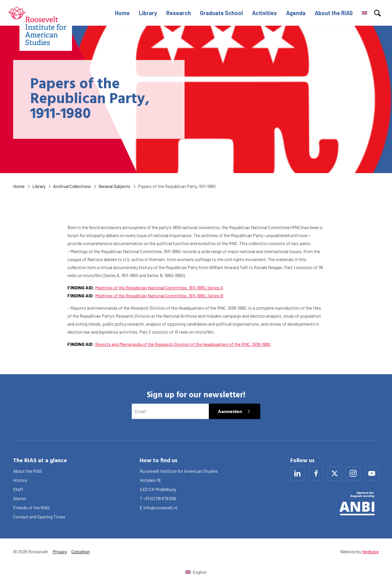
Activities (264, 13)
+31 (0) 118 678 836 (160, 498)
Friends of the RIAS (31, 507)
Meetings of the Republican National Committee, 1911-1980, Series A (159, 288)
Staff (18, 489)
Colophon (81, 551)
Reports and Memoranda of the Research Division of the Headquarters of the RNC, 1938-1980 (183, 344)
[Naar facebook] (316, 474)
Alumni (20, 498)
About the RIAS (334, 13)
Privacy (60, 551)
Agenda (296, 13)
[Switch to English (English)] (196, 572)
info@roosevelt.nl (160, 507)
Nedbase (370, 551)
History (20, 480)
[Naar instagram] (353, 474)
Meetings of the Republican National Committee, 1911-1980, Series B (159, 295)
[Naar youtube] (372, 474)
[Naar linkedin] (297, 474)
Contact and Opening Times (39, 517)
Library (148, 13)
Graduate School (221, 13)
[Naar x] (335, 474)
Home (122, 13)
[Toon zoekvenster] (377, 13)
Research (179, 13)
